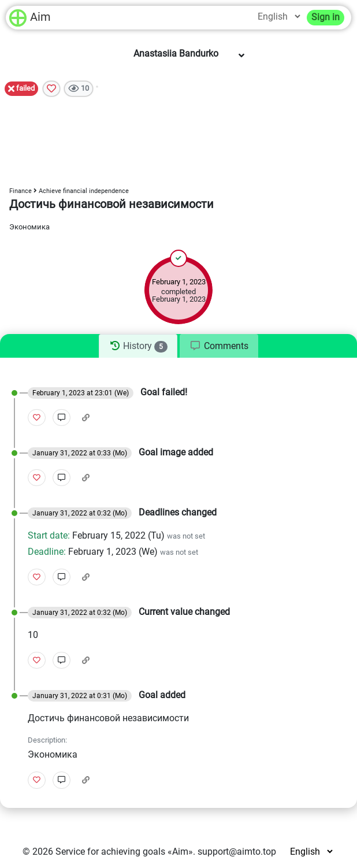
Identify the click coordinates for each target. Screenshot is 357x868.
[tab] (138, 346)
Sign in (326, 17)
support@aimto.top (237, 852)
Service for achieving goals (110, 852)
